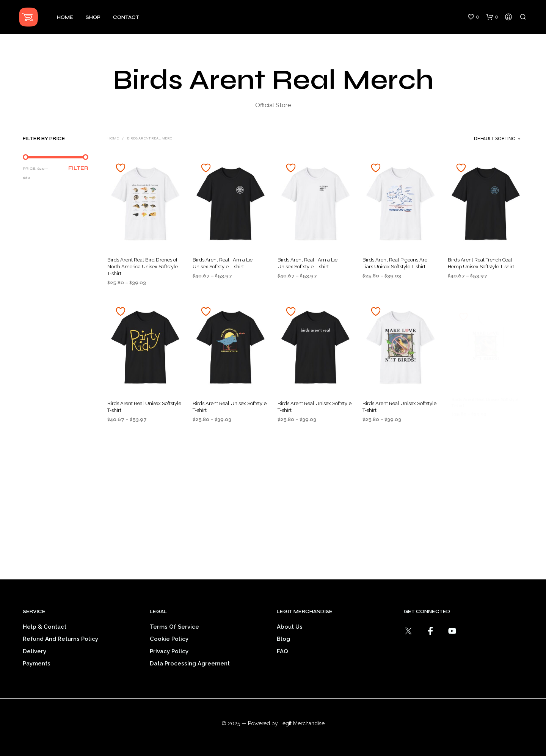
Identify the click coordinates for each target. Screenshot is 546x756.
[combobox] (488, 139)
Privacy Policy (169, 651)
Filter (78, 168)
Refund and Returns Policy (60, 639)
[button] (473, 17)
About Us (290, 627)
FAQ (282, 651)
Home (65, 17)
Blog (283, 639)
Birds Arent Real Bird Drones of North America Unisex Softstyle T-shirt (143, 267)
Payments (37, 664)
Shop (93, 17)
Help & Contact (45, 627)
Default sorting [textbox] (495, 139)
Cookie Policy (169, 639)
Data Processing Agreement (190, 664)
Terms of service (174, 627)
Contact (126, 17)
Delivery (35, 651)
